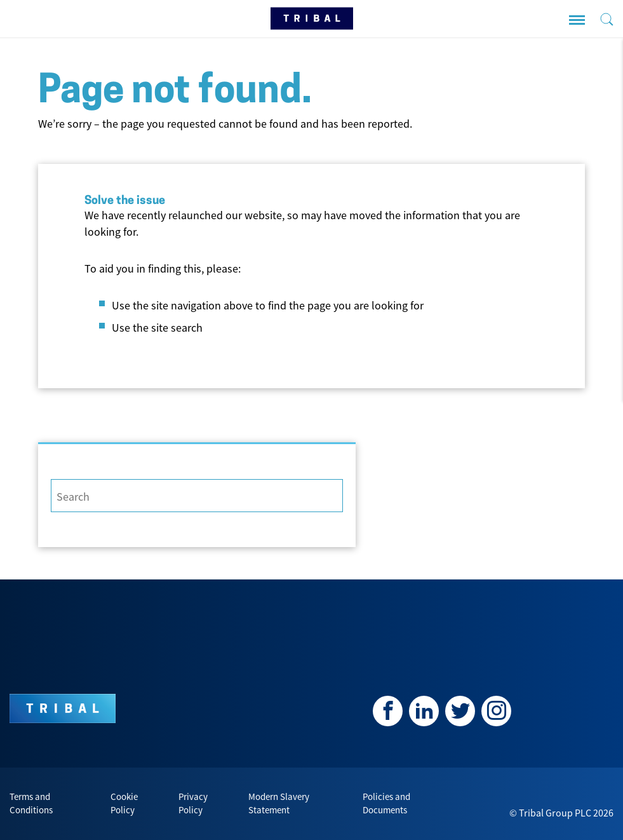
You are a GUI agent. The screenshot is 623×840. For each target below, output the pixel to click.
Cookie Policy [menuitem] (124, 803)
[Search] (197, 496)
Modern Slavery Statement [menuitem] (279, 803)
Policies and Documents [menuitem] (386, 803)
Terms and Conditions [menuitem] (31, 803)
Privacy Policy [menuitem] (193, 803)
